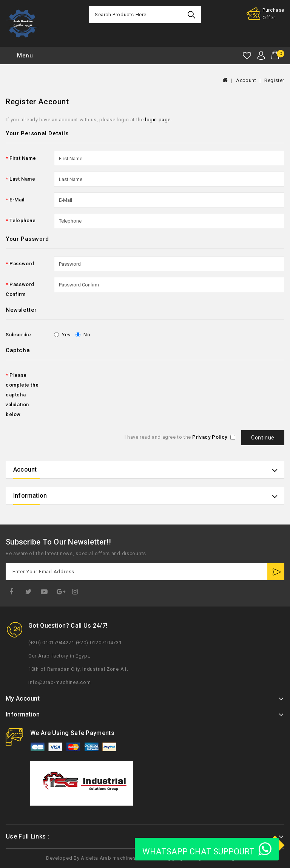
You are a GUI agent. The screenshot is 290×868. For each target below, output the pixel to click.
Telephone (22, 220)
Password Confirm (20, 289)
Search (192, 15)
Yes (62, 335)
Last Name (22, 179)
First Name (23, 158)
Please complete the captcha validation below (22, 395)
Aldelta (89, 858)
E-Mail (17, 200)
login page (158, 120)
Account (246, 80)
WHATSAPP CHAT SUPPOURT (207, 849)
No (83, 335)
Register (274, 80)
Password (22, 264)
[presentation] (111, 382)
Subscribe (18, 335)
